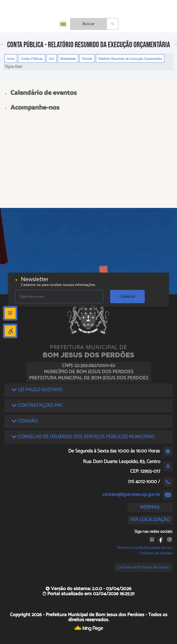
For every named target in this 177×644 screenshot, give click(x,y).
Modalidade (68, 58)
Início (11, 58)
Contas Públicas (32, 58)
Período (87, 58)
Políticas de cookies (156, 553)
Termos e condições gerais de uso (145, 548)
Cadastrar (127, 296)
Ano (52, 58)
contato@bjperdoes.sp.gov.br (131, 495)
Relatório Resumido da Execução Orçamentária (130, 58)
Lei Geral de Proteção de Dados (143, 567)
